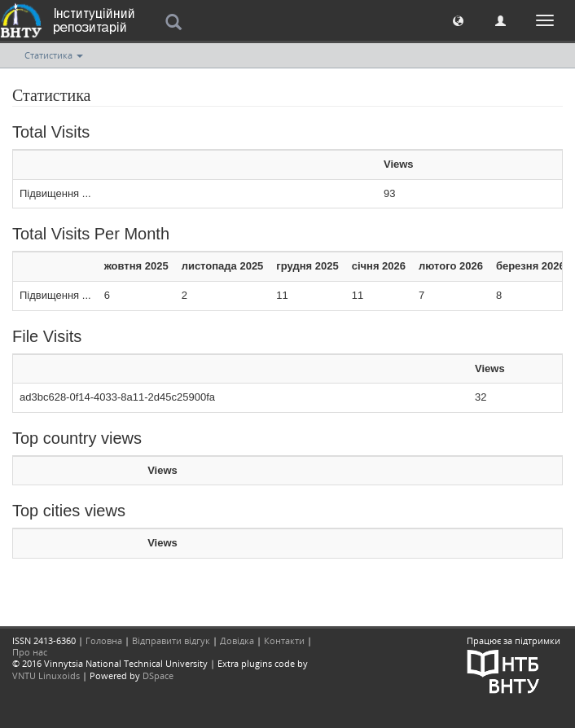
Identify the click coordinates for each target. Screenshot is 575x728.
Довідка (237, 640)
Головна (104, 640)
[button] (458, 20)
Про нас (30, 652)
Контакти (284, 640)
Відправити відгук (171, 640)
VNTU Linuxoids (46, 675)
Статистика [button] (54, 55)
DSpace (158, 675)
